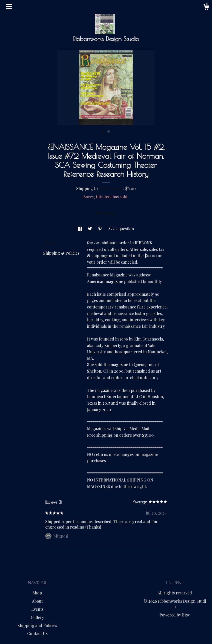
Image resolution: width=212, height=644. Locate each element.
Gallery (37, 617)
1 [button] (103, 131)
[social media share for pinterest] (100, 229)
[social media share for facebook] (80, 229)
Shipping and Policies (37, 625)
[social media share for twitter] (90, 229)
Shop (37, 593)
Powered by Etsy (175, 615)
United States (111, 188)
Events (37, 609)
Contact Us (37, 633)
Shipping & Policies (61, 253)
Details (51, 242)
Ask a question (121, 229)
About (37, 601)
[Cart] (206, 8)
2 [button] (108, 131)
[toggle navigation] (9, 6)
